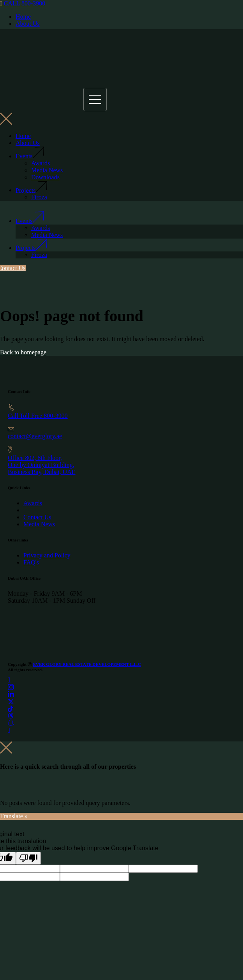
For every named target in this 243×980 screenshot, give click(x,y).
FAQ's (31, 562)
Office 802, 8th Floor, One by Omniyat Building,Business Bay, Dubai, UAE (42, 465)
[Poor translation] (28, 858)
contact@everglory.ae (35, 436)
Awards (33, 503)
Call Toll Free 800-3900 (38, 416)
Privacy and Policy (47, 555)
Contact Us (37, 517)
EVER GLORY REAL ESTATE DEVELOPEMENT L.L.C (87, 664)
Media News (39, 524)
